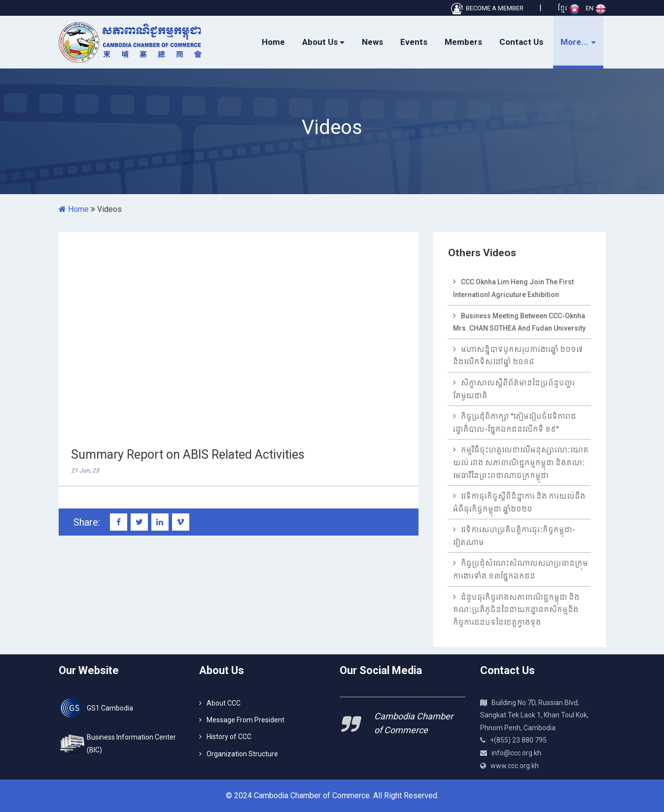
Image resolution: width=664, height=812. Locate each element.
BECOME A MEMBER (487, 8)
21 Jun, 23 (85, 471)
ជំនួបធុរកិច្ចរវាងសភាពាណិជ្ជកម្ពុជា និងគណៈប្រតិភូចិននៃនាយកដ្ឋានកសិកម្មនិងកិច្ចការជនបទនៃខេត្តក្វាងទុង (516, 610)
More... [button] (575, 42)
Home (273, 42)
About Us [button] (320, 42)
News (372, 42)
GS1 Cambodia (110, 708)
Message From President (245, 720)
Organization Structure (242, 754)
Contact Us (521, 42)
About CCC (224, 703)
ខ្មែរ (569, 8)
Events (414, 42)
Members (463, 42)
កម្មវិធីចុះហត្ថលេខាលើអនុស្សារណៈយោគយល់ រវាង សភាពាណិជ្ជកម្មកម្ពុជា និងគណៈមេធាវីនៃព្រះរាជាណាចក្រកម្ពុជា (521, 462)
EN (596, 8)
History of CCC (229, 737)
